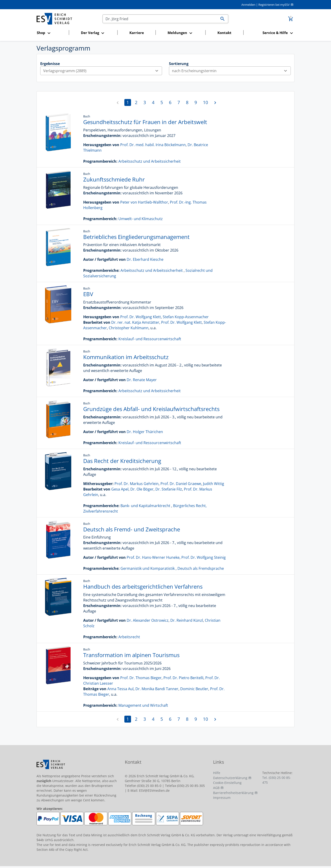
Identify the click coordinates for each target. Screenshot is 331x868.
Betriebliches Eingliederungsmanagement (136, 237)
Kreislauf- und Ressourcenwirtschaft (150, 339)
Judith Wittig (214, 484)
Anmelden (248, 5)
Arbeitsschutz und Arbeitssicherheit (150, 161)
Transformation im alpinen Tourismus (131, 655)
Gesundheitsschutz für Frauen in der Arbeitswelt (145, 122)
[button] (51, 33)
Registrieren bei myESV (274, 5)
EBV (88, 294)
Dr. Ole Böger (142, 489)
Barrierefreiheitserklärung (233, 793)
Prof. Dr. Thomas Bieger (141, 678)
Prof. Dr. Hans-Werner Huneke (153, 557)
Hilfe (217, 773)
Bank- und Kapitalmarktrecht (145, 506)
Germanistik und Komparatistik (148, 568)
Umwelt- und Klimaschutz (141, 219)
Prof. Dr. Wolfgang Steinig (204, 557)
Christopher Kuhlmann (129, 328)
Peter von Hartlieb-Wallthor (144, 202)
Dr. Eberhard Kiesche (145, 259)
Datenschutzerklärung (230, 778)
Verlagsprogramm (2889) (103, 71)
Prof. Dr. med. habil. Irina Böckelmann (153, 145)
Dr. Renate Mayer (142, 380)
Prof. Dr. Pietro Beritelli (183, 678)
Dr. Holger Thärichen (145, 432)
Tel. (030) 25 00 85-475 (277, 780)
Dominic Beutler (194, 689)
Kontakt (224, 33)
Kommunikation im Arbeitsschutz (126, 357)
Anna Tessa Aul (120, 689)
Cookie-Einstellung (227, 783)
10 (205, 102)
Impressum (222, 798)
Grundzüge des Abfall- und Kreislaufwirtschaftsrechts (151, 409)
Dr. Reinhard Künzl (187, 620)
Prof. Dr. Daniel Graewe (181, 484)
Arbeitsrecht (129, 637)
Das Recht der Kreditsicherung (122, 461)
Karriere (137, 33)
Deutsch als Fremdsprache (201, 568)
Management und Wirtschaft (143, 705)
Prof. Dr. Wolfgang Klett (141, 317)
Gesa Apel (120, 489)
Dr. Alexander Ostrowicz (148, 620)
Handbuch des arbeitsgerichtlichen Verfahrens (143, 586)
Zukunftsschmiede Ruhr (114, 179)
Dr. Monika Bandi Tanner (157, 689)
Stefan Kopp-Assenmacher (186, 317)
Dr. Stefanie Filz (169, 489)
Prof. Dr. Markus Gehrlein (137, 484)
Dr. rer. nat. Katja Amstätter (135, 322)
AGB (216, 788)
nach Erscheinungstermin (231, 71)
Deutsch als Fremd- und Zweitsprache (132, 529)
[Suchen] (160, 19)
